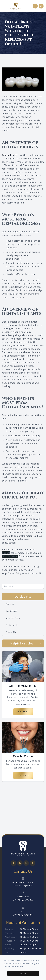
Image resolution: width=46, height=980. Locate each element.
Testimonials (12, 625)
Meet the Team (13, 618)
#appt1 (6, 553)
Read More (23, 712)
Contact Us (11, 632)
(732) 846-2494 (10, 556)
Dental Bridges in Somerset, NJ (25, 573)
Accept (23, 973)
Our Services (11, 611)
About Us (10, 604)
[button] (5, 6)
